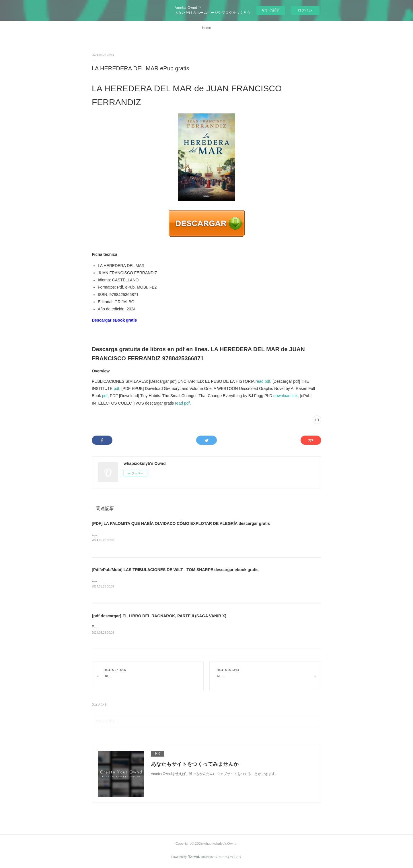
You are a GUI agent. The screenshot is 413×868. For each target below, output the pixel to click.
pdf (116, 388)
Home (206, 28)
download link (286, 396)
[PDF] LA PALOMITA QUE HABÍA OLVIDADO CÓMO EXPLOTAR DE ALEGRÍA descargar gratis (181, 523)
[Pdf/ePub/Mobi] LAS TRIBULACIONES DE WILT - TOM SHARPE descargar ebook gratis (175, 570)
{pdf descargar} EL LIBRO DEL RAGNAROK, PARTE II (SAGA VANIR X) (159, 617)
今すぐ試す (271, 10)
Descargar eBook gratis (114, 320)
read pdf (263, 381)
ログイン (305, 10)
